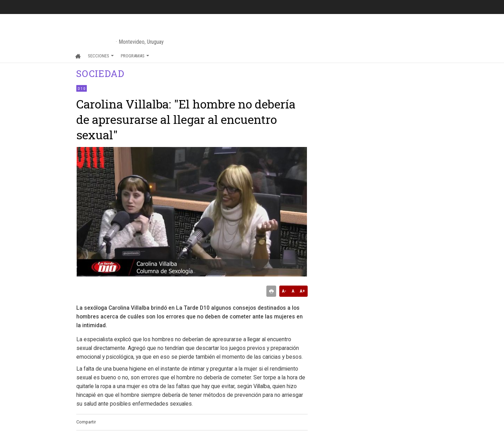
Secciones (101, 56)
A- (284, 291)
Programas (135, 56)
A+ (302, 291)
